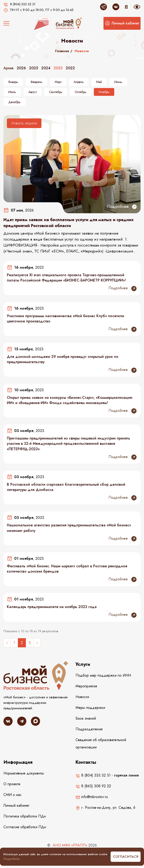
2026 (21, 68)
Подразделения (89, 729)
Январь (13, 82)
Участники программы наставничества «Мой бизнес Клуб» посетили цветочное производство (65, 319)
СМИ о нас (12, 795)
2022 (70, 68)
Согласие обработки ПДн (25, 827)
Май (99, 82)
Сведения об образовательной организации (101, 743)
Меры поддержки (90, 708)
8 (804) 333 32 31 (93, 775)
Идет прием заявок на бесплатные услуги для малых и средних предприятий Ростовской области (69, 223)
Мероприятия (86, 686)
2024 (46, 68)
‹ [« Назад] (7, 643)
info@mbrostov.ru (92, 797)
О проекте (12, 784)
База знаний (86, 718)
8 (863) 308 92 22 (93, 786)
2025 (34, 68)
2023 (58, 68)
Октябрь (80, 92)
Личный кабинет (16, 805)
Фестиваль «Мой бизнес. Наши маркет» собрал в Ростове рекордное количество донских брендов (67, 569)
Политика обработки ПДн (25, 816)
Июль (12, 92)
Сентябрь (56, 92)
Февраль (36, 82)
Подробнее (122, 207)
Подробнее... (12, 859)
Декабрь (14, 102)
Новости (82, 697)
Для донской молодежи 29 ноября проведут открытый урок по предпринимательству (63, 359)
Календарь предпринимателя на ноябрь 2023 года (52, 607)
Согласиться (126, 857)
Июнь (118, 82)
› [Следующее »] (37, 643)
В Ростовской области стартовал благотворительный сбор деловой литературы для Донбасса (66, 487)
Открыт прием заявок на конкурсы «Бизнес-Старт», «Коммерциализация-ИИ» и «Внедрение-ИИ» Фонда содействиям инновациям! (70, 400)
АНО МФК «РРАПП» (70, 845)
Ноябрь (104, 92)
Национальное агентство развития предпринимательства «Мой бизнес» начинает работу (69, 528)
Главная (62, 51)
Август (33, 92)
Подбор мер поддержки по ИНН (103, 675)
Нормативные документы (24, 773)
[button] (122, 23)
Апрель (79, 82)
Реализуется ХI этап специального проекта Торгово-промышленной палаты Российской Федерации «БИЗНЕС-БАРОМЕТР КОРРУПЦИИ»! (66, 278)
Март (58, 82)
